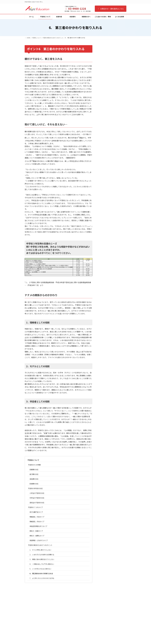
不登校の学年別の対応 (35, 488)
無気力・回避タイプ (36, 531)
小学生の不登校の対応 (37, 493)
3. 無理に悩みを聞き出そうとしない (42, 559)
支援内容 (63, 616)
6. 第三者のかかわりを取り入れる (41, 573)
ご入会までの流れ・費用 (68, 627)
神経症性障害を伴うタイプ (38, 526)
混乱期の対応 (34, 479)
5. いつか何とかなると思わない (40, 569)
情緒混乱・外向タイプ (37, 521)
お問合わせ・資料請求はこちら (111, 9)
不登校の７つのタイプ (35, 507)
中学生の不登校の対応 (37, 498)
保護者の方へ (65, 623)
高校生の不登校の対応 (37, 503)
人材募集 (63, 641)
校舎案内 (63, 619)
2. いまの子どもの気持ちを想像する (42, 555)
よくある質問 (65, 634)
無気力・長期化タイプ (37, 536)
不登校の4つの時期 (34, 465)
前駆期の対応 (34, 469)
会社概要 (63, 638)
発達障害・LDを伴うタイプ (39, 540)
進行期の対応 (34, 474)
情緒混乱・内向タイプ (37, 517)
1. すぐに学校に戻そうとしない (40, 550)
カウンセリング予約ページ (68, 630)
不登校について (33, 460)
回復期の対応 (34, 484)
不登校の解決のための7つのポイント (40, 545)
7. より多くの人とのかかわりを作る (42, 578)
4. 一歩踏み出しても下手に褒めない (42, 564)
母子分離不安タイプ (36, 512)
